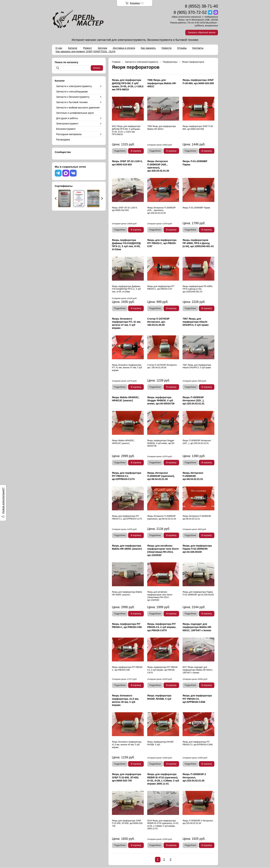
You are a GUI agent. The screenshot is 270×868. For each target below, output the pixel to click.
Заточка (102, 48)
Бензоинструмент (66, 129)
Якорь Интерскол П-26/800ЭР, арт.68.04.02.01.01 (193, 476)
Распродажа (63, 140)
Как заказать (148, 48)
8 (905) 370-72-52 (190, 12)
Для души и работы (67, 118)
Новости (167, 48)
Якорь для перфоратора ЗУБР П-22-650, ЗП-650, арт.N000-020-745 (127, 777)
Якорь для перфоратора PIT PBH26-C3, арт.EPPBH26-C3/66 (197, 699)
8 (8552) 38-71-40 (201, 6)
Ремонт (88, 48)
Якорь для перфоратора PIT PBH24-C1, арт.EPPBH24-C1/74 (127, 476)
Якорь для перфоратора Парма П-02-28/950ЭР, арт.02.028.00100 (197, 549)
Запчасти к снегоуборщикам (72, 92)
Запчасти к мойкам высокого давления (78, 108)
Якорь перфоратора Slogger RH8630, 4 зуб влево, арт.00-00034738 (161, 400)
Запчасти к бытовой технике (72, 102)
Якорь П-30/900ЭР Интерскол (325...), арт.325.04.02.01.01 (193, 400)
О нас (59, 48)
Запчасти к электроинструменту (74, 86)
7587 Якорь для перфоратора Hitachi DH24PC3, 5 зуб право (196, 322)
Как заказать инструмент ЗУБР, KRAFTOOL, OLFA (85, 51)
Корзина (135, 3)
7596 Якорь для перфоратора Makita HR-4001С (162, 83)
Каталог (73, 48)
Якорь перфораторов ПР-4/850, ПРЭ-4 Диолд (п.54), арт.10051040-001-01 (198, 243)
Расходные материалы (69, 134)
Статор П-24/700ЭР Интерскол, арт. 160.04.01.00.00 (158, 322)
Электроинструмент (67, 124)
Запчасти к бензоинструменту (73, 97)
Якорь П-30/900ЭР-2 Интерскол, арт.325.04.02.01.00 (194, 777)
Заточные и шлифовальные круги (75, 113)
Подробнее (120, 151)
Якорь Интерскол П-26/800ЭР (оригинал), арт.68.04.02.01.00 (161, 476)
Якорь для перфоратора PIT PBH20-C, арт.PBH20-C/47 (162, 243)
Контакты (198, 48)
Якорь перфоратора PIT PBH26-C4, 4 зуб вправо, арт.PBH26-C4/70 (162, 627)
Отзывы (182, 48)
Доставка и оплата (124, 48)
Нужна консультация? (3, 501)
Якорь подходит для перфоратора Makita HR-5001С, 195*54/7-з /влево (197, 627)
